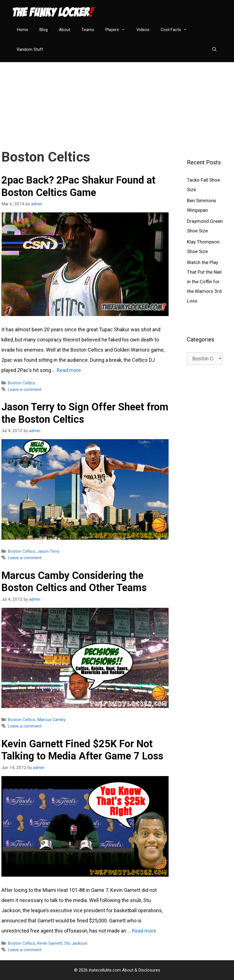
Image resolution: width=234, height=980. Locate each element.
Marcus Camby (51, 720)
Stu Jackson (76, 943)
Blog (44, 30)
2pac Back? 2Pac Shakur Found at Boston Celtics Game (78, 186)
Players (118, 30)
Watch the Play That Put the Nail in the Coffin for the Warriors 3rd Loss (204, 282)
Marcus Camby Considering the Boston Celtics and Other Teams (74, 582)
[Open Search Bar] (214, 49)
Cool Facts (177, 30)
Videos (143, 30)
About (65, 30)
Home (23, 30)
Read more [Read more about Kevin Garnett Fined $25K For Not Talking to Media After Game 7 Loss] (144, 931)
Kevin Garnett (50, 943)
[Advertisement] (117, 102)
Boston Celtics (21, 383)
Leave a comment (25, 389)
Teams (88, 30)
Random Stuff (30, 49)
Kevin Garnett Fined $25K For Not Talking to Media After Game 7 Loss (82, 750)
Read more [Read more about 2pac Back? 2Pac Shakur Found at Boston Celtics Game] (69, 370)
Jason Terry (48, 551)
